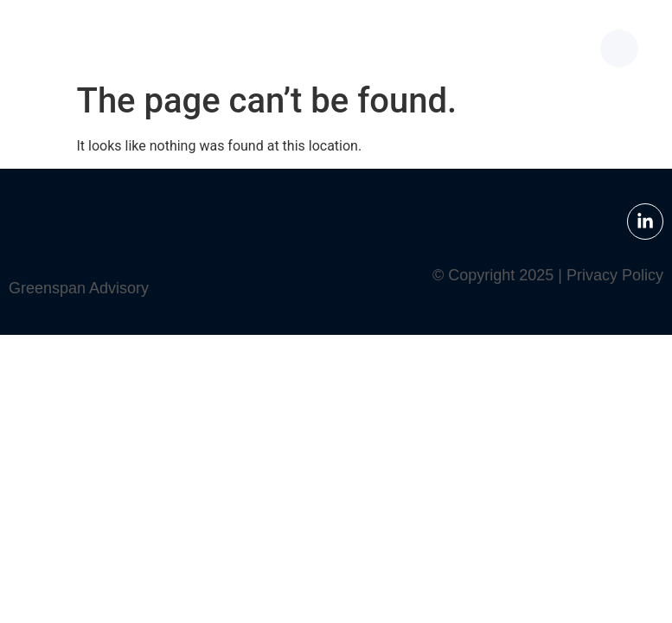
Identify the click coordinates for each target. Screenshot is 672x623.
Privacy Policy (615, 275)
